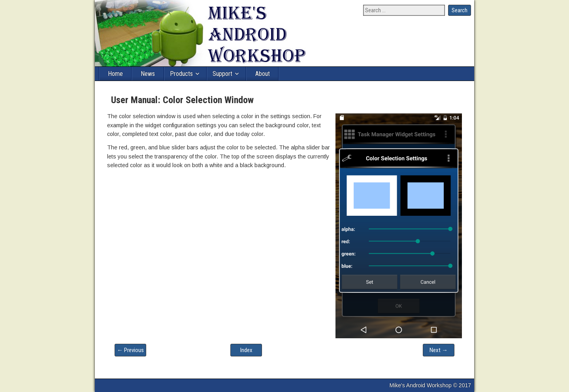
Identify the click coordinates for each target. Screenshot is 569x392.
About (263, 74)
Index (246, 350)
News (148, 74)
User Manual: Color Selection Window (182, 100)
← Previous (130, 350)
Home (115, 74)
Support (222, 74)
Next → (439, 350)
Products (181, 74)
